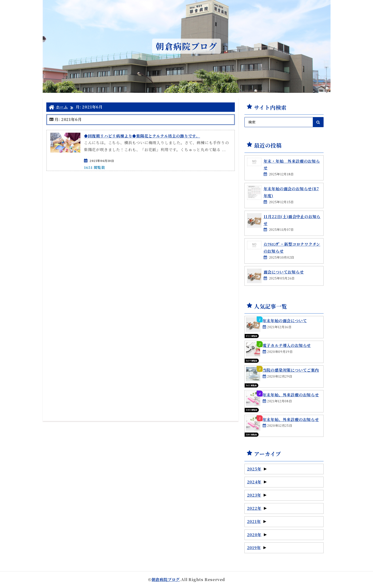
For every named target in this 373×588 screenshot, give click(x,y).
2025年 (257, 469)
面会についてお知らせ (284, 272)
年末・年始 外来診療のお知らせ (292, 165)
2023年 (257, 495)
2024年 (257, 482)
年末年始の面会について (285, 321)
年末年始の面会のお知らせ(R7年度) (291, 192)
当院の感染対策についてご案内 (291, 370)
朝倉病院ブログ (166, 579)
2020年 (257, 535)
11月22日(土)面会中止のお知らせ (292, 220)
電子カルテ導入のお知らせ (287, 345)
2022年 (257, 508)
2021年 (257, 521)
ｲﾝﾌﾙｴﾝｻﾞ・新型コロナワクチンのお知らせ (292, 248)
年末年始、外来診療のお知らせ (291, 395)
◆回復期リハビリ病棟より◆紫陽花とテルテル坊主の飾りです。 (142, 136)
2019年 (257, 548)
